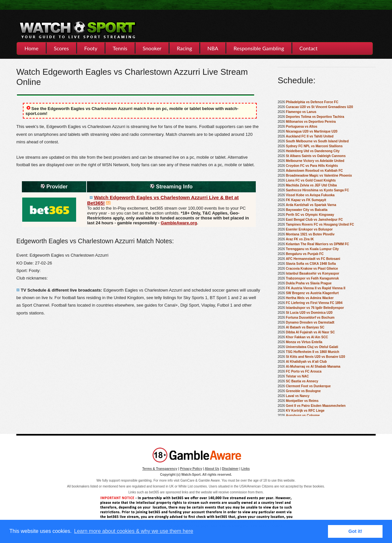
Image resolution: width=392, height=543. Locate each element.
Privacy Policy (191, 469)
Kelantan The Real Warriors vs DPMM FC (318, 244)
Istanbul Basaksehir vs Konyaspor (312, 273)
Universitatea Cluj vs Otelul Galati (312, 347)
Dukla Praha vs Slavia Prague (309, 283)
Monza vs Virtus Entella (304, 342)
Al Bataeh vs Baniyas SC (305, 327)
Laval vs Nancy (298, 396)
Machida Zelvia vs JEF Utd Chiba (311, 185)
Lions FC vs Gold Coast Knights (311, 180)
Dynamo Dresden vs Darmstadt (310, 322)
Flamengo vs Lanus (301, 112)
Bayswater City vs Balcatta (307, 210)
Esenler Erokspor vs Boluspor (309, 229)
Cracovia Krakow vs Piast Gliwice (312, 269)
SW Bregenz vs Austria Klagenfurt (312, 293)
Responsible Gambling (259, 48)
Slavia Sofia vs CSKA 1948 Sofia (311, 264)
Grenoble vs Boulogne (303, 391)
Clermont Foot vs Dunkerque (308, 386)
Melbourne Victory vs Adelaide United (315, 161)
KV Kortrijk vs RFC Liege (305, 411)
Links (245, 469)
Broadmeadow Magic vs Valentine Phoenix (319, 176)
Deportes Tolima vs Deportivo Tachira (315, 117)
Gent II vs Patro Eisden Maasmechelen (316, 406)
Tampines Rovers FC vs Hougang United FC (320, 224)
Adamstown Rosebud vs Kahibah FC (314, 171)
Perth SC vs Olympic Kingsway (310, 215)
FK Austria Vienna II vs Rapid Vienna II (316, 288)
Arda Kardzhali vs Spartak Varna (311, 205)
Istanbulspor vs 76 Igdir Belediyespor (315, 308)
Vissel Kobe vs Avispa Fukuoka (310, 195)
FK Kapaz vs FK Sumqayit (306, 200)
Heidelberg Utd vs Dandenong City (313, 151)
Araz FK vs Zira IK (300, 239)
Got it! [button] (355, 531)
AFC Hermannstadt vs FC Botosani (313, 259)
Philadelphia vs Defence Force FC (312, 102)
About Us (212, 469)
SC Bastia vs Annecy (302, 381)
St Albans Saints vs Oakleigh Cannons (316, 156)
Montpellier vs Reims (302, 401)
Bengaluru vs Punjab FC (305, 254)
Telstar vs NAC (297, 376)
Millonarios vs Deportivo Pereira (311, 122)
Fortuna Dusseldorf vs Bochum (310, 318)
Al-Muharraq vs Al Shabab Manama (313, 367)
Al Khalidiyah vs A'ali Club (306, 362)
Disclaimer (230, 469)
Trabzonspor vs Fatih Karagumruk (312, 278)
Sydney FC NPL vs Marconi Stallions (314, 146)
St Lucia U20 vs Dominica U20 (309, 313)
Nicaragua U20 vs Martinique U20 (312, 131)
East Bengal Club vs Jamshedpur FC (314, 220)
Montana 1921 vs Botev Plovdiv (310, 234)
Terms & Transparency (160, 469)
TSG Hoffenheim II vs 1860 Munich (312, 352)
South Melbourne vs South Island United (317, 141)
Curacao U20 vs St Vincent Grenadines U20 (319, 107)
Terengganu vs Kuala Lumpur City (312, 249)
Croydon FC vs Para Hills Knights (312, 166)
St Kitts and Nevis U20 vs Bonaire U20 (315, 357)
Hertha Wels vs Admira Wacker (310, 298)
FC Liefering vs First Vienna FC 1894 (314, 303)
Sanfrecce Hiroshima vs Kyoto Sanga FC (317, 190)
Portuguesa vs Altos (302, 127)
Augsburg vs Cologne (303, 415)
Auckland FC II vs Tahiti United (310, 136)
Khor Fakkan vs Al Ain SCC (307, 337)
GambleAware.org (179, 223)
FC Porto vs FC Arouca (304, 371)
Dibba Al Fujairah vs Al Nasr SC (310, 332)
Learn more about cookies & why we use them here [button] (134, 531)
